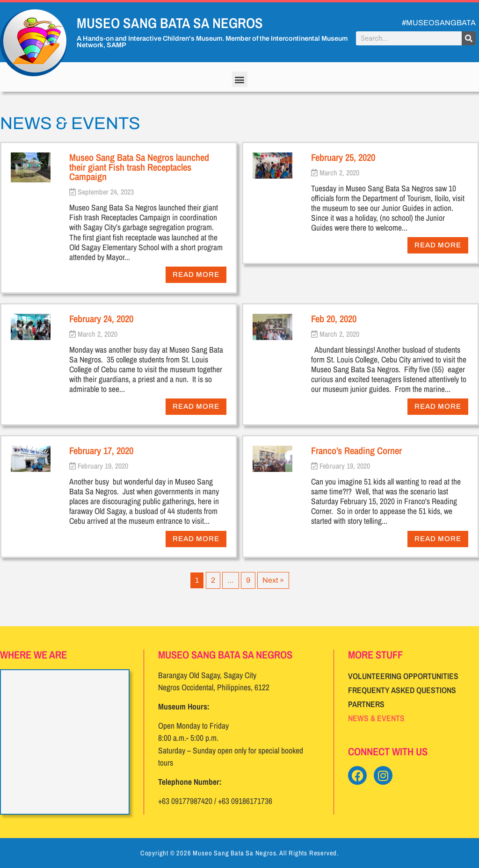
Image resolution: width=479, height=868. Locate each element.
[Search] (469, 38)
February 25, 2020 (343, 157)
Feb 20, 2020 (334, 318)
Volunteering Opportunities (403, 676)
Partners (366, 704)
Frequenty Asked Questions (402, 690)
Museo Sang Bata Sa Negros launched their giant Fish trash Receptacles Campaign (139, 167)
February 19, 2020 (103, 466)
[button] (240, 79)
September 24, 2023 (106, 192)
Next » (273, 580)
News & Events (376, 718)
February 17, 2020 (101, 450)
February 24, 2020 (101, 318)
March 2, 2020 (339, 173)
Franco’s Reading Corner (356, 450)
